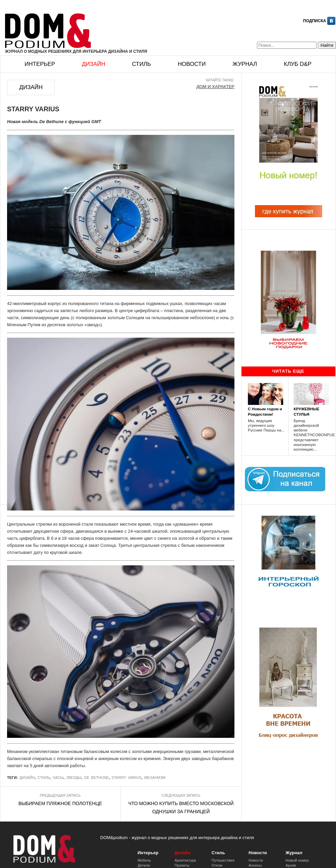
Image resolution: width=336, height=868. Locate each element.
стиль (44, 778)
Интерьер (40, 64)
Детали (144, 865)
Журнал (245, 64)
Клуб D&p (298, 64)
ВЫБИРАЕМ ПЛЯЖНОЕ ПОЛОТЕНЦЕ (60, 803)
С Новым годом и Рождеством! (265, 411)
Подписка (314, 21)
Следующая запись (181, 796)
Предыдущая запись (60, 796)
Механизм (155, 778)
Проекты (182, 865)
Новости (192, 64)
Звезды (74, 778)
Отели (217, 865)
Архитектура (185, 860)
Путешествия (223, 860)
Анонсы (255, 865)
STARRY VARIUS (127, 778)
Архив (291, 865)
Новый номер (297, 860)
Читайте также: (220, 80)
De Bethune (96, 778)
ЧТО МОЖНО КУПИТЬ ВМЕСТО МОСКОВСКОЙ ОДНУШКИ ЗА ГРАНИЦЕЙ (181, 807)
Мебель (144, 860)
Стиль (141, 64)
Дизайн (93, 64)
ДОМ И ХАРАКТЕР (215, 87)
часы (58, 778)
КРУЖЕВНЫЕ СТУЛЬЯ (307, 411)
